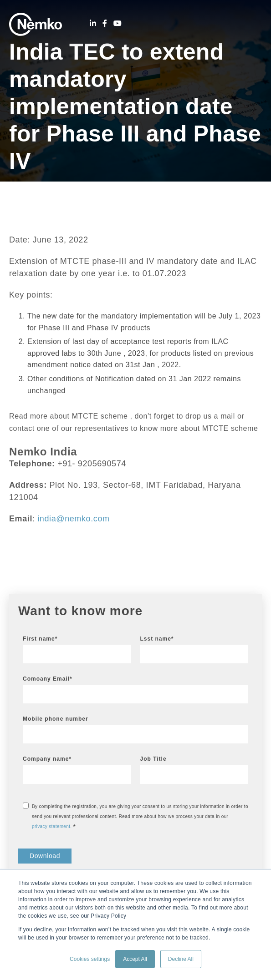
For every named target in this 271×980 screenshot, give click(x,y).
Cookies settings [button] (90, 959)
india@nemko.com (73, 519)
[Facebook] (105, 23)
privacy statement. (52, 826)
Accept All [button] (135, 959)
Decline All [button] (181, 959)
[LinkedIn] (93, 23)
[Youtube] (118, 23)
